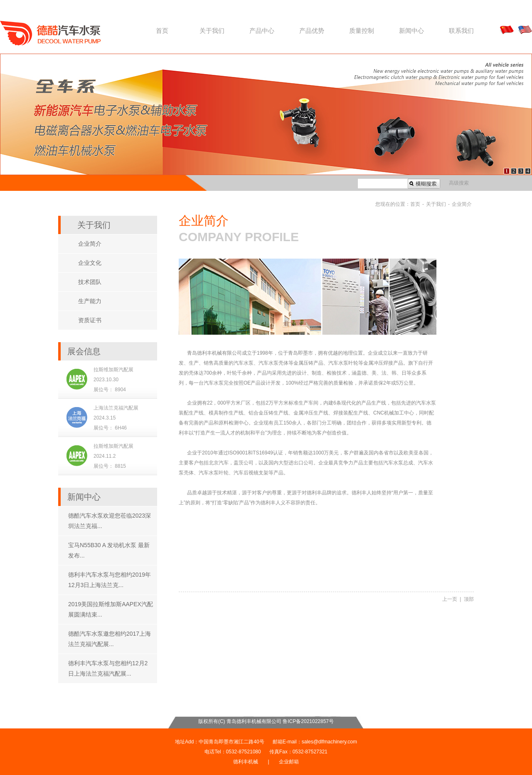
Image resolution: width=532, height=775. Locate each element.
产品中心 (262, 31)
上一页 (450, 599)
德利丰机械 (246, 762)
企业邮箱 (289, 762)
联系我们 (461, 31)
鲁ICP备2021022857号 (308, 721)
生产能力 (90, 301)
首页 (162, 31)
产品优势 (312, 31)
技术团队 (90, 282)
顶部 (469, 599)
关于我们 (212, 31)
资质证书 (90, 320)
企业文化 (90, 263)
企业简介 (90, 244)
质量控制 (362, 31)
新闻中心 (411, 31)
